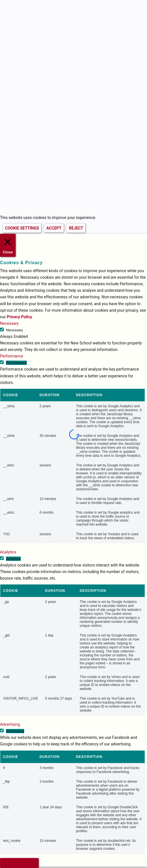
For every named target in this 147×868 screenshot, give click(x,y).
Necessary (14, 330)
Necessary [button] (9, 323)
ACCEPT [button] (54, 228)
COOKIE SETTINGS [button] (22, 228)
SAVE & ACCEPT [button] (19, 863)
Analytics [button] (8, 552)
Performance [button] (12, 356)
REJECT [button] (76, 228)
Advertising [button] (10, 724)
